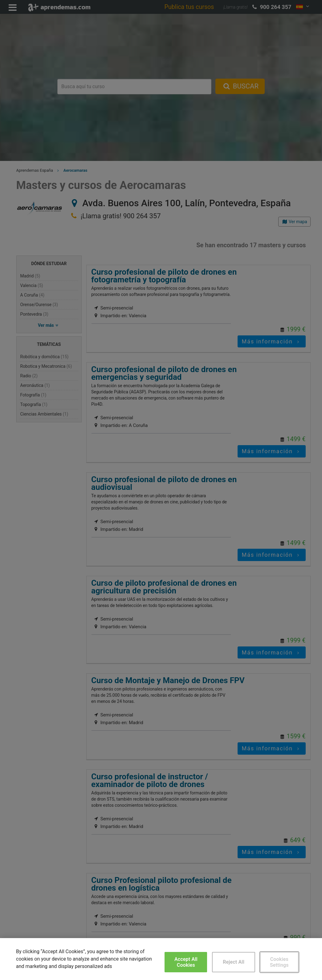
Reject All (234, 962)
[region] (161, 959)
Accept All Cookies (186, 962)
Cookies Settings (279, 962)
